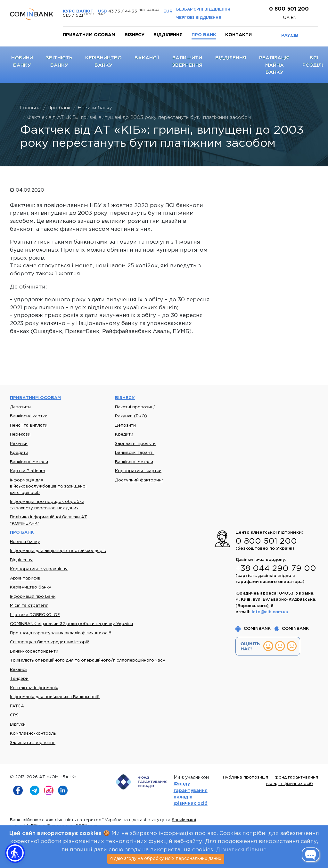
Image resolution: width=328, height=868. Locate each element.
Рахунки (19, 444)
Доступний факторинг (139, 480)
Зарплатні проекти (135, 444)
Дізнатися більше (241, 850)
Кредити (19, 453)
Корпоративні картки (138, 471)
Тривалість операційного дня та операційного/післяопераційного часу (88, 660)
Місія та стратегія (29, 606)
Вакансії (147, 58)
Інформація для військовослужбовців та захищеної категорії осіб (48, 487)
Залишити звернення (33, 743)
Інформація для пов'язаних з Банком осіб (55, 697)
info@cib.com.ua (270, 612)
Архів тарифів (25, 578)
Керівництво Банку (31, 587)
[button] (15, 853)
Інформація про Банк (33, 597)
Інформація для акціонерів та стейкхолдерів (58, 551)
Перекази (20, 434)
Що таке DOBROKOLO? (35, 615)
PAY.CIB (290, 36)
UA (287, 18)
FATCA (17, 706)
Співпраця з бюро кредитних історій (50, 642)
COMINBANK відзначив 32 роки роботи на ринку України (71, 624)
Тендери (19, 679)
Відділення (168, 35)
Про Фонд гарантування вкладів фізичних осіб (61, 633)
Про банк (204, 35)
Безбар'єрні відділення (203, 9)
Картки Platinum (28, 471)
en (294, 18)
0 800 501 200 (288, 9)
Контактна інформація (34, 688)
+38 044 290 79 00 (276, 569)
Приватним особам (89, 35)
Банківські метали (29, 462)
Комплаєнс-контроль (33, 734)
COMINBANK (254, 629)
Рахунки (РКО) (131, 416)
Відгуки (18, 725)
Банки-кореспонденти (34, 651)
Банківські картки (29, 416)
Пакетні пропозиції (135, 407)
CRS (14, 715)
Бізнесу (135, 35)
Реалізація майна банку (274, 65)
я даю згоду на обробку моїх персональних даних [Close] (166, 859)
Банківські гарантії (135, 453)
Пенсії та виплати (29, 426)
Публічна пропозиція (246, 777)
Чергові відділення (199, 18)
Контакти (238, 35)
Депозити (20, 407)
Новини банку (25, 542)
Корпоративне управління (39, 569)
